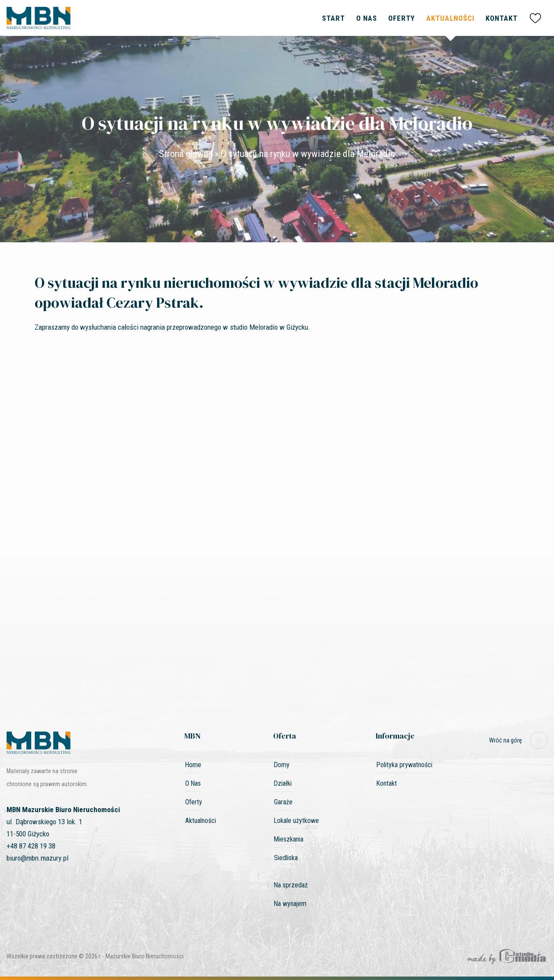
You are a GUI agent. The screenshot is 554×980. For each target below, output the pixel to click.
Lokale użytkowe (296, 821)
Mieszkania (289, 839)
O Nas (367, 18)
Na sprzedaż (291, 885)
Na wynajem (290, 904)
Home (193, 765)
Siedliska (286, 858)
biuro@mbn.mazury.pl (37, 858)
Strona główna (186, 154)
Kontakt (502, 18)
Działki (283, 783)
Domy (282, 765)
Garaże (283, 802)
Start (333, 18)
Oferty (402, 18)
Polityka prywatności (404, 765)
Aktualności (450, 18)
